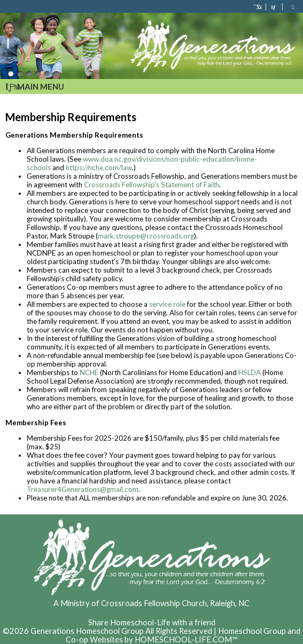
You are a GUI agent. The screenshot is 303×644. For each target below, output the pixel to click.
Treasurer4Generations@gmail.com (83, 489)
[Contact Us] (274, 7)
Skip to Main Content (152, 614)
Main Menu (35, 86)
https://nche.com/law (99, 168)
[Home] (258, 7)
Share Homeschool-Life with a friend (152, 622)
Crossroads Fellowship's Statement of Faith (151, 185)
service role (167, 304)
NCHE (89, 372)
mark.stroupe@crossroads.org (146, 236)
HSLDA (250, 372)
